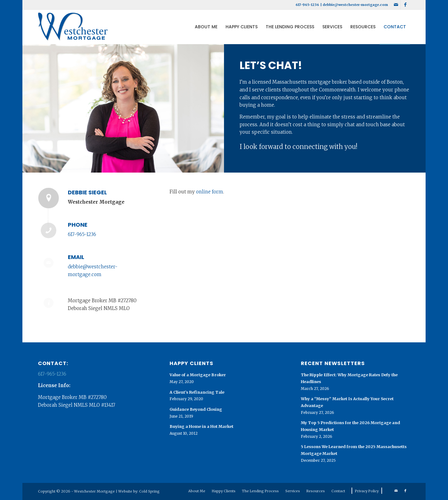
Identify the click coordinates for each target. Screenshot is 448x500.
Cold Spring (149, 491)
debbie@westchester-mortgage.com (355, 5)
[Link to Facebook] (405, 5)
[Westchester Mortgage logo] (73, 27)
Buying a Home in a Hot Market (201, 426)
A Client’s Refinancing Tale (197, 392)
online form (210, 192)
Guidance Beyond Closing (196, 409)
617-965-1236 (307, 5)
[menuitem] (206, 27)
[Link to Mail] (396, 5)
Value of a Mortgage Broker (198, 375)
